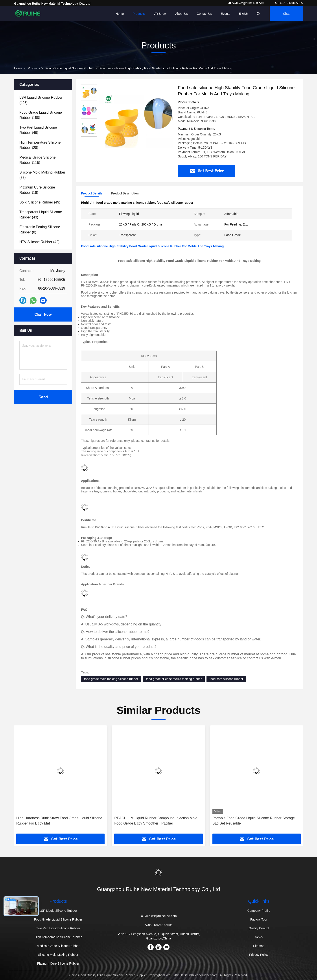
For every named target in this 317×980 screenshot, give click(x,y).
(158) (41, 115)
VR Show (160, 14)
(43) (41, 215)
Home (120, 14)
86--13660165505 (289, 3)
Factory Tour (259, 919)
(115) (38, 160)
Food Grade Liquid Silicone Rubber (70, 68)
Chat (286, 14)
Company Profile (259, 911)
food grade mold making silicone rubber (111, 679)
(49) (38, 130)
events (226, 14)
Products (139, 14)
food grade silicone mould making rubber (174, 679)
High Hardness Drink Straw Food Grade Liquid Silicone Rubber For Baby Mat (59, 821)
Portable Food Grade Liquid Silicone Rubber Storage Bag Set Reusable (254, 821)
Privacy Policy (259, 955)
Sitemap (259, 946)
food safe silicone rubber (226, 679)
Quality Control (259, 928)
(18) (37, 190)
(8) (40, 230)
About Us (182, 14)
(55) (42, 175)
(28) (40, 145)
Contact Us (204, 14)
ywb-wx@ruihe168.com (247, 3)
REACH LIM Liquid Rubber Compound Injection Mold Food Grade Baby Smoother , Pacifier (156, 821)
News (259, 937)
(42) (39, 242)
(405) (41, 100)
